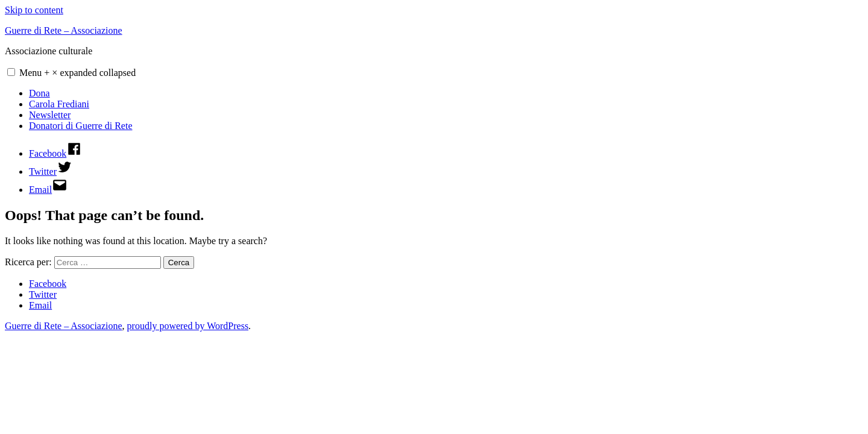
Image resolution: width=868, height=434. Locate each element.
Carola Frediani (59, 104)
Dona (39, 93)
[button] (11, 72)
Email (40, 305)
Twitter (43, 294)
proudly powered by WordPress (188, 326)
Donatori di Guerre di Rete (81, 126)
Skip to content (34, 10)
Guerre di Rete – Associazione (64, 30)
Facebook (48, 284)
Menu (77, 73)
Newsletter (50, 115)
